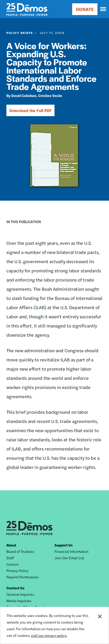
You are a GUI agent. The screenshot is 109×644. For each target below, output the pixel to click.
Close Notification (100, 625)
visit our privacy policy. (49, 635)
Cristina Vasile (50, 95)
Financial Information (72, 551)
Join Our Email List (69, 558)
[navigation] (103, 9)
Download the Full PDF (30, 110)
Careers (13, 564)
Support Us (64, 545)
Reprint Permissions (22, 577)
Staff (10, 558)
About (11, 545)
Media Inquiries (19, 601)
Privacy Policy (17, 570)
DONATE (85, 9)
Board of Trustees (20, 551)
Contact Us (15, 588)
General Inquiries (20, 594)
